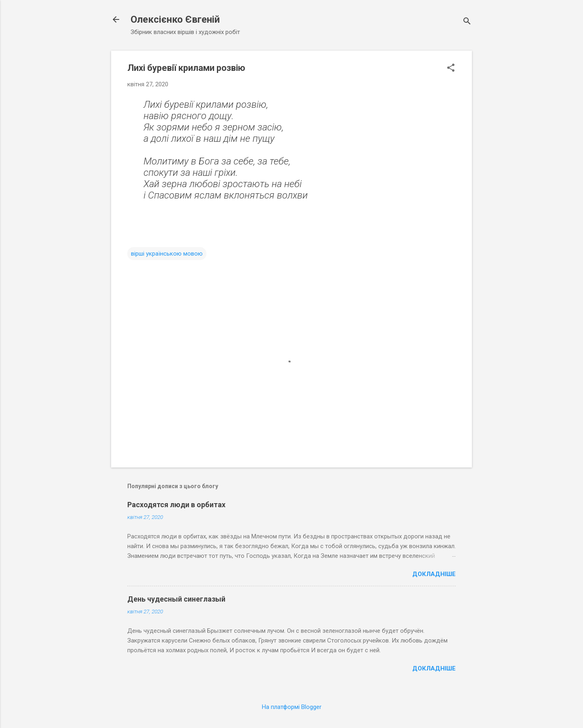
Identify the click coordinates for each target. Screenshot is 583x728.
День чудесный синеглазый (176, 599)
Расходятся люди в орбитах (176, 505)
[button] (451, 68)
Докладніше (434, 574)
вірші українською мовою (167, 254)
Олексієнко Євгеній (175, 19)
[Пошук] (467, 22)
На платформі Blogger (292, 707)
